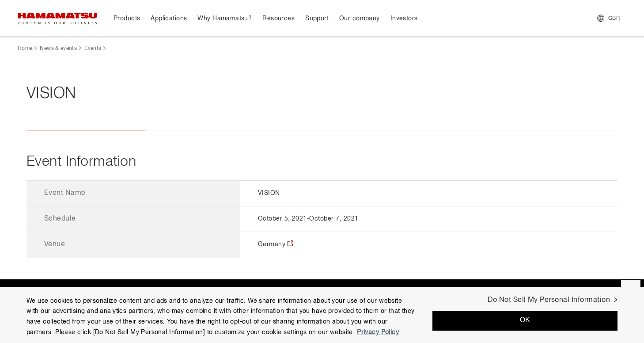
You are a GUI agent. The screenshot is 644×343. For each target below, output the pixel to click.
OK (525, 320)
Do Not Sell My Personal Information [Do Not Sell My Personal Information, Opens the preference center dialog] (549, 300)
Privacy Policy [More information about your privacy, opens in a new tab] (378, 332)
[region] (322, 315)
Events (93, 49)
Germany (272, 244)
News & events (58, 49)
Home (25, 49)
